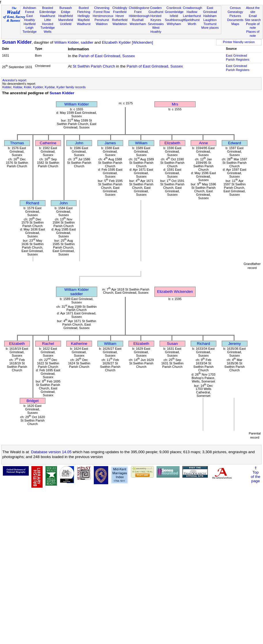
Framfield (120, 12)
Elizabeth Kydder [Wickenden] (127, 42)
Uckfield (66, 24)
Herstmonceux (103, 16)
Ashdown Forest (30, 10)
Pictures (235, 16)
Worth (192, 24)
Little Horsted (48, 22)
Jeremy (235, 344)
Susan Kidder (17, 42)
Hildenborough (139, 16)
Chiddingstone (139, 8)
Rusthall (138, 20)
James (110, 143)
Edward (234, 143)
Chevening (102, 8)
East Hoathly (30, 18)
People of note (253, 26)
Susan (172, 344)
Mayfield (84, 20)
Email (253, 16)
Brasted (47, 8)
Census (235, 8)
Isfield (174, 16)
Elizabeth (173, 143)
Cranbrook (174, 8)
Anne (203, 143)
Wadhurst (84, 24)
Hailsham (210, 16)
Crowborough (193, 8)
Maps (235, 24)
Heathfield (66, 16)
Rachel (48, 344)
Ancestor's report (14, 80)
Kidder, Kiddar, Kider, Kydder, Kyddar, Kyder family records (44, 87)
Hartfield (29, 24)
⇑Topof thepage (255, 474)
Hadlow (192, 12)
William (141, 143)
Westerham (138, 24)
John (79, 143)
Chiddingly (120, 8)
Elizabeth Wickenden (175, 292)
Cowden (156, 8)
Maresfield (65, 20)
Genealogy (235, 12)
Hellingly (84, 16)
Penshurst (102, 20)
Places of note (253, 34)
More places (210, 28)
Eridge (66, 12)
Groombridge (174, 12)
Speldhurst (192, 20)
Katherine (79, 344)
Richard (33, 203)
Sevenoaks (156, 24)
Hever (120, 16)
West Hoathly (156, 30)
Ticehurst (210, 24)
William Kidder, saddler (74, 42)
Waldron (102, 24)
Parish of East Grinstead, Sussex (107, 56)
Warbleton (120, 24)
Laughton (210, 20)
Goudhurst (156, 12)
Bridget (33, 401)
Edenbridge (48, 12)
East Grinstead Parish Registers (238, 57)
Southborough (175, 20)
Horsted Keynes (156, 18)
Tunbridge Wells (48, 30)
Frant (138, 12)
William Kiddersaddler (76, 292)
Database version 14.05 (51, 452)
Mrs (175, 104)
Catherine (48, 143)
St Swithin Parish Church (94, 66)
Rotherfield (120, 20)
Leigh (29, 28)
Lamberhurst (192, 16)
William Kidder (76, 104)
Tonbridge (29, 32)
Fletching (84, 12)
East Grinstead (210, 10)
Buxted (84, 8)
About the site (253, 10)
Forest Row (102, 12)
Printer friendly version (239, 42)
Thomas (17, 143)
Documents (235, 20)
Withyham (174, 24)
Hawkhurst (47, 16)
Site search (253, 20)
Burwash (65, 8)
